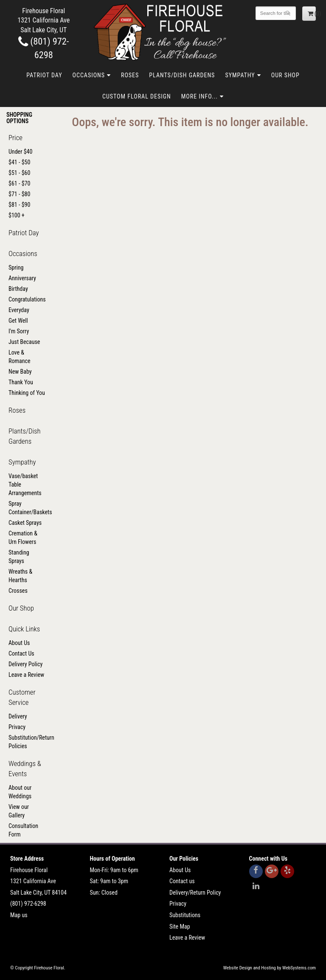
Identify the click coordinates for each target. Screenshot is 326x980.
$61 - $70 (19, 183)
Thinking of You (27, 393)
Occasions (89, 75)
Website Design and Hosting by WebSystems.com (270, 968)
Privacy (17, 727)
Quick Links (24, 629)
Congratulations (27, 299)
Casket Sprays (25, 523)
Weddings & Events (25, 769)
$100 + (17, 215)
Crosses (18, 591)
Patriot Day (44, 75)
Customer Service (22, 697)
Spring (16, 268)
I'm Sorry (19, 331)
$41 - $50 (19, 162)
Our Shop (285, 75)
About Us (19, 643)
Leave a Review (26, 675)
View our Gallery (19, 811)
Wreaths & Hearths (20, 576)
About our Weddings (20, 792)
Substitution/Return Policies (27, 742)
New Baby (20, 372)
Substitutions (185, 915)
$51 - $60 (19, 173)
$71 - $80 (19, 194)
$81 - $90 (19, 205)
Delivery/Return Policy (195, 893)
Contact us (182, 881)
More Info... (200, 96)
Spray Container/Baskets (27, 508)
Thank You (21, 382)
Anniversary (22, 278)
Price (15, 138)
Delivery (18, 716)
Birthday (18, 289)
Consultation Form (23, 830)
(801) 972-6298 (28, 904)
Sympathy (240, 75)
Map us (19, 915)
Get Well (18, 321)
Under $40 (20, 152)
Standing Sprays (19, 557)
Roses (130, 75)
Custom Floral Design (137, 96)
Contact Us (21, 653)
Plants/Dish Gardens (182, 75)
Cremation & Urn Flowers (23, 538)
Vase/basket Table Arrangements (25, 484)
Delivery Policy (25, 664)
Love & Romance (20, 357)
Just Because (24, 342)
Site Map (180, 926)
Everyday (19, 310)
